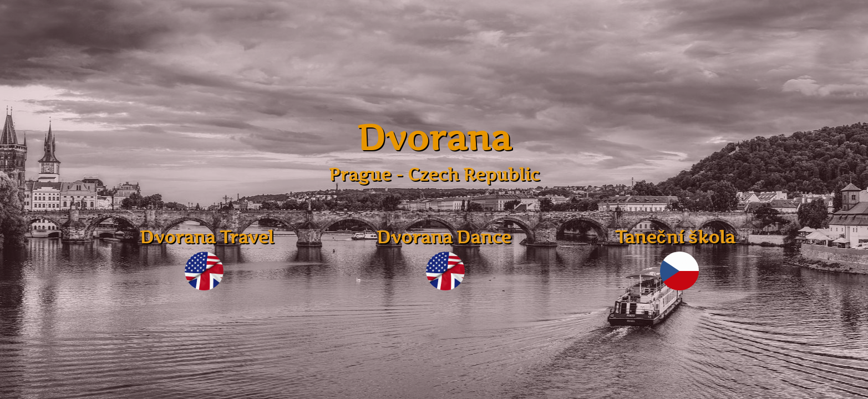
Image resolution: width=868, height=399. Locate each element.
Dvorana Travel (203, 237)
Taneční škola (678, 237)
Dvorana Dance (444, 237)
